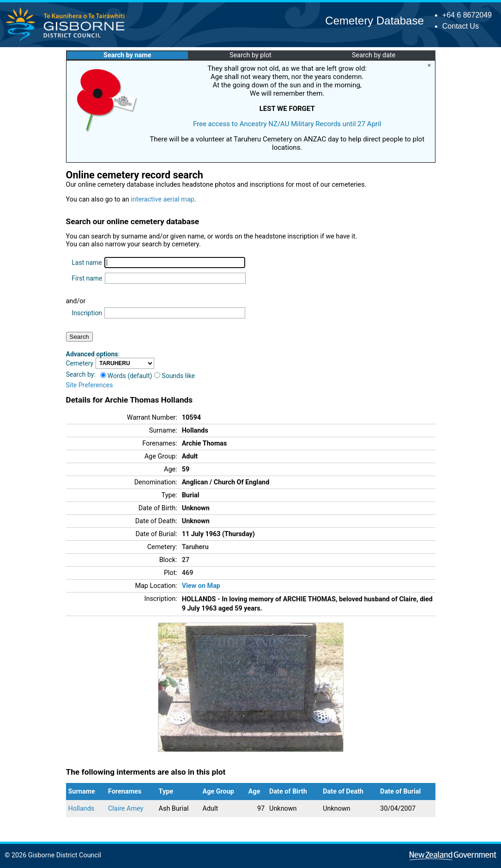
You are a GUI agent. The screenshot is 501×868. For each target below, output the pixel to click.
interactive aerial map (162, 199)
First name (87, 278)
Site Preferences (90, 385)
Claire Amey (126, 809)
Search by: (81, 374)
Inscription (87, 313)
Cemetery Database (374, 21)
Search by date (374, 55)
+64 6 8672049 (467, 15)
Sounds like (175, 376)
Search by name (127, 55)
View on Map (201, 586)
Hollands (81, 809)
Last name (87, 263)
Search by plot (250, 55)
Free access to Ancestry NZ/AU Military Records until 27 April (287, 124)
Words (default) (126, 376)
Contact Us (461, 26)
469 (188, 573)
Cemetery (80, 363)
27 (186, 560)
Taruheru (195, 547)
